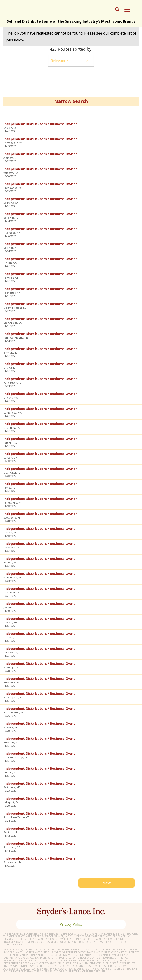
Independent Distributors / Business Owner (40, 124)
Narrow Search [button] (71, 101)
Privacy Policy (71, 924)
